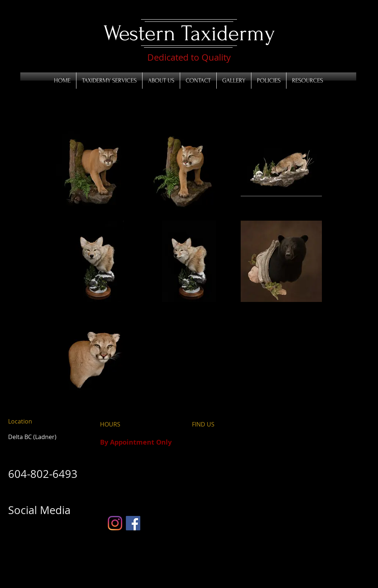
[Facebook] (133, 523)
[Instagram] (115, 523)
